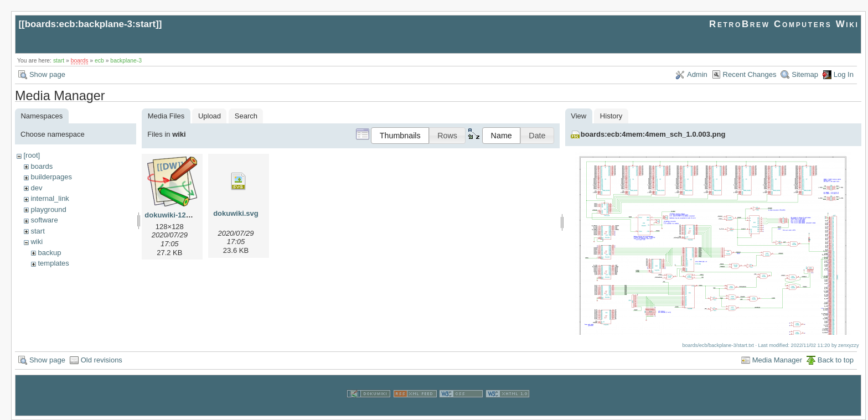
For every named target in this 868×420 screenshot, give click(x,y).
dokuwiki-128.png (175, 215)
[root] (32, 155)
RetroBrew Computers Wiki (784, 24)
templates (53, 263)
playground (48, 209)
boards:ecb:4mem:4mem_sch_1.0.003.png (653, 134)
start (59, 61)
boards (80, 61)
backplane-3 (126, 61)
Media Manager (777, 360)
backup (49, 253)
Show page (47, 74)
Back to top (836, 360)
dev (36, 188)
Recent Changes (750, 74)
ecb (99, 61)
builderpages (51, 177)
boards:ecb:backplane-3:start (91, 24)
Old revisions (102, 360)
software (44, 220)
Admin (697, 74)
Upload (210, 116)
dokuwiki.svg (236, 213)
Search (246, 116)
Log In (844, 74)
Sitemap (805, 74)
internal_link (50, 198)
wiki (37, 242)
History (611, 116)
